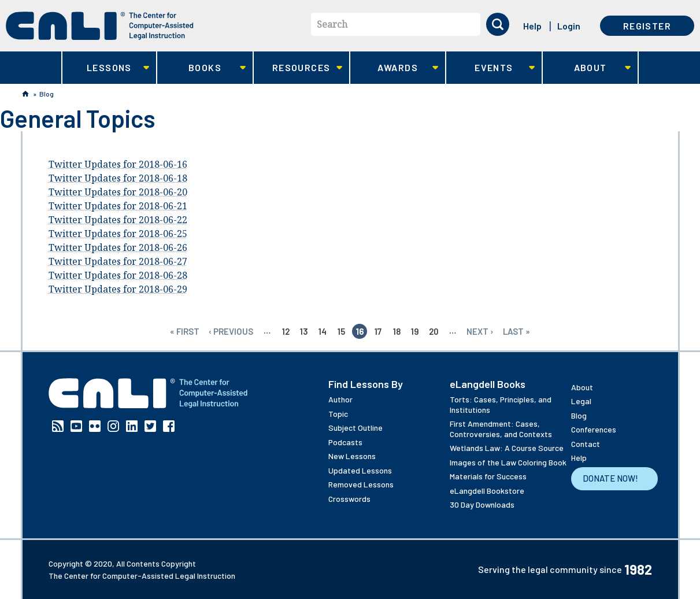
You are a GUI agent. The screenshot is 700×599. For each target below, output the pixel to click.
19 (415, 331)
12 (286, 331)
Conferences (594, 429)
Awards (395, 68)
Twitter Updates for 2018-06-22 (118, 220)
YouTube (76, 426)
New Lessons (352, 456)
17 (378, 331)
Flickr (95, 426)
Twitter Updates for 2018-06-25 (118, 234)
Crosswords (349, 499)
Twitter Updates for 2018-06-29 (118, 289)
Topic (338, 414)
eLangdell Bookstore (487, 491)
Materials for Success (488, 476)
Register (647, 26)
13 (304, 331)
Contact (586, 444)
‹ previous (231, 331)
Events (490, 68)
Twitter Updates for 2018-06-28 (118, 275)
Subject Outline (355, 428)
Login (569, 26)
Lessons (106, 68)
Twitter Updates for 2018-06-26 (118, 247)
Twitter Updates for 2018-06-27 (118, 261)
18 (397, 331)
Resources (298, 68)
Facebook (169, 426)
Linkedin (132, 426)
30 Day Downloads (482, 504)
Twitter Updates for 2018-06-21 (118, 206)
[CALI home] (100, 26)
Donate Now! (610, 478)
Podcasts (345, 442)
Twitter (150, 426)
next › (480, 331)
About (587, 68)
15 (341, 331)
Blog (47, 94)
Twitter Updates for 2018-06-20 (118, 192)
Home (25, 94)
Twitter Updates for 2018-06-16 (118, 164)
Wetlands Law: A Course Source (507, 448)
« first (185, 331)
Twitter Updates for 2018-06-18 (118, 178)
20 (434, 331)
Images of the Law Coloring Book (508, 462)
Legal (581, 401)
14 (323, 331)
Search (332, 24)
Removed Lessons (361, 484)
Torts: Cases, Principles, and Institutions (501, 404)
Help (532, 26)
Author (340, 399)
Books (201, 68)
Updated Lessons (360, 470)
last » (516, 331)
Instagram (113, 426)
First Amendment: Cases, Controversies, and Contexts (501, 429)
